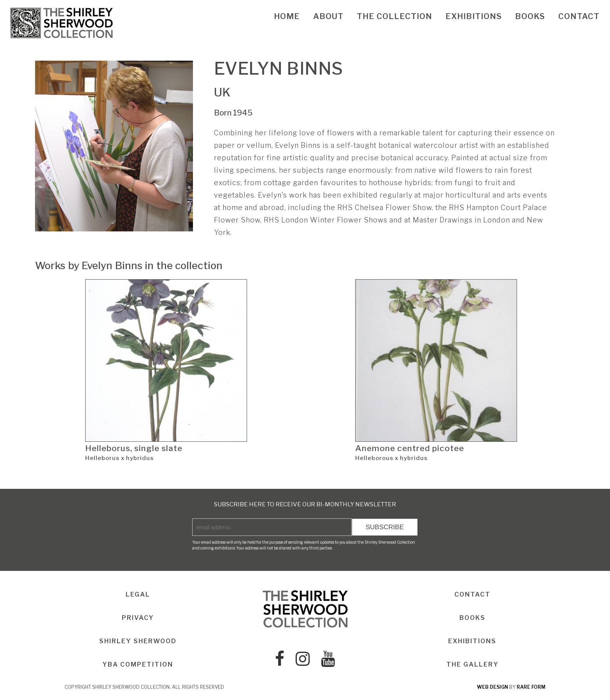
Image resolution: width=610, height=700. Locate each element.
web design (493, 687)
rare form (531, 687)
